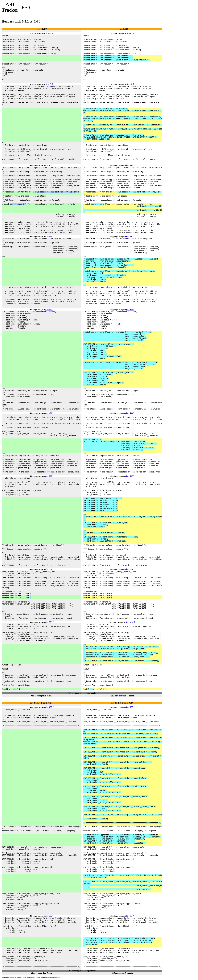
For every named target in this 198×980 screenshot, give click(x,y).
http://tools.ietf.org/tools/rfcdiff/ (51, 978)
